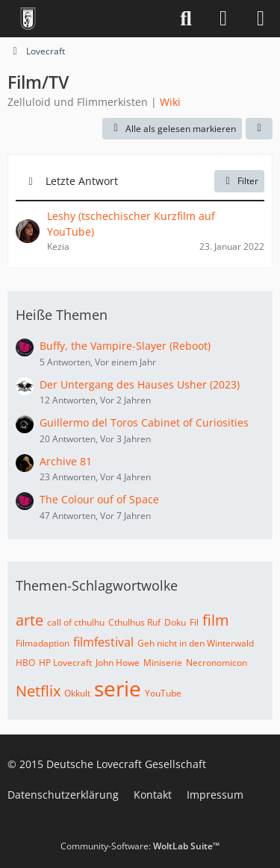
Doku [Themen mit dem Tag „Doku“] (175, 622)
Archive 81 (66, 461)
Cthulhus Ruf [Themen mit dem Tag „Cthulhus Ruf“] (134, 622)
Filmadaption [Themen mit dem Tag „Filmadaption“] (43, 643)
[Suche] (186, 19)
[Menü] (261, 19)
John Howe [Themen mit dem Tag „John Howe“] (118, 663)
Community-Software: (140, 846)
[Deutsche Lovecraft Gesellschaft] (28, 19)
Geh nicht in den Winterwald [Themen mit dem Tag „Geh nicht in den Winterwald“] (196, 643)
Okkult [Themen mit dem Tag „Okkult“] (77, 693)
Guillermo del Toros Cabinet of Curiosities (144, 422)
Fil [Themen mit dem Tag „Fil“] (194, 622)
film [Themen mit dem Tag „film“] (216, 620)
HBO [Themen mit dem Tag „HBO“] (25, 663)
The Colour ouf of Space (99, 499)
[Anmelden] (223, 19)
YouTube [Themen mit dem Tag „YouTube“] (163, 693)
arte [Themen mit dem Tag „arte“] (29, 620)
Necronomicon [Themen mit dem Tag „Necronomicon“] (217, 663)
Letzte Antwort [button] (82, 181)
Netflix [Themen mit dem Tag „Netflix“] (38, 691)
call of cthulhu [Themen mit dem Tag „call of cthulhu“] (76, 622)
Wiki (170, 102)
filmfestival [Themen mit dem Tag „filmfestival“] (103, 642)
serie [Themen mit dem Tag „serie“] (118, 688)
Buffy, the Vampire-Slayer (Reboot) (125, 346)
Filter (239, 181)
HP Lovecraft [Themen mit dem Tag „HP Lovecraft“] (65, 663)
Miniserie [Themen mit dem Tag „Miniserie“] (163, 663)
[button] (259, 129)
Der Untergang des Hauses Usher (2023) (140, 384)
